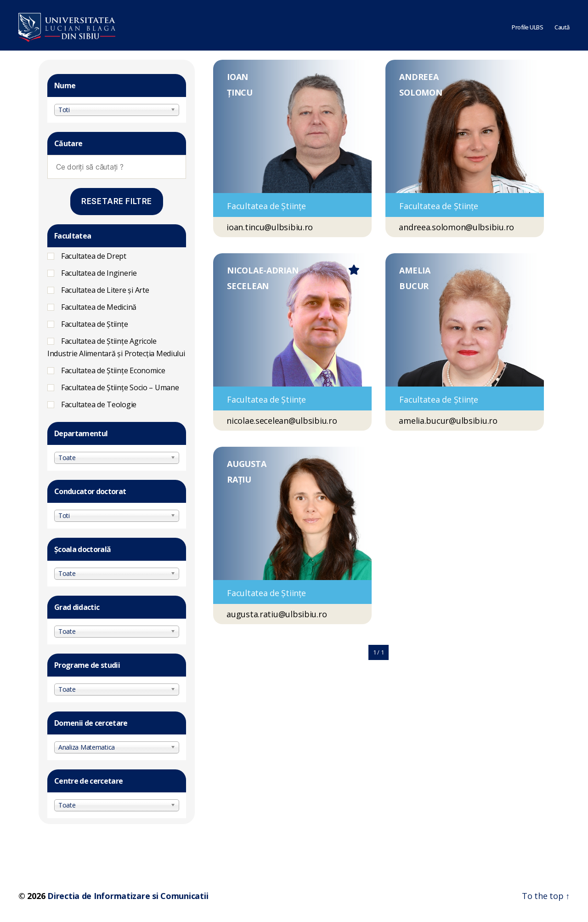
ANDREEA (419, 77)
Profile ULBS (527, 25)
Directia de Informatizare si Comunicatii (128, 896)
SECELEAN (248, 286)
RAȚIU (239, 479)
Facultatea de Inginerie (99, 273)
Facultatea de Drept (94, 256)
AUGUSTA (246, 464)
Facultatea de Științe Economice (113, 370)
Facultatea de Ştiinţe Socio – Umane (120, 387)
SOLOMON (421, 92)
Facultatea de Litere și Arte (105, 290)
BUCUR (414, 286)
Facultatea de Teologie (99, 404)
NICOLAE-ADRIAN (263, 270)
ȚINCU (240, 92)
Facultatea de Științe (94, 324)
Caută (562, 25)
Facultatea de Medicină (99, 307)
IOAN (237, 77)
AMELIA (415, 270)
